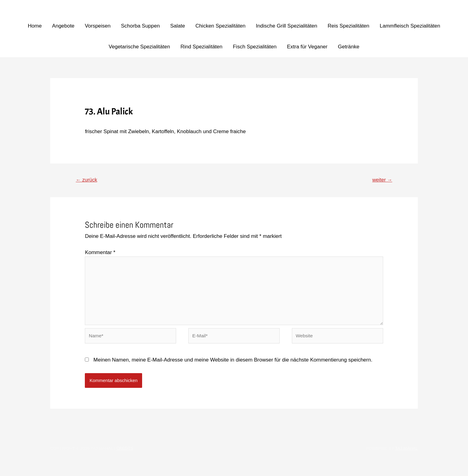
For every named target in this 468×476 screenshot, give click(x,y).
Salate (178, 26)
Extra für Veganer (307, 47)
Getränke (349, 47)
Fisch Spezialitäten (255, 47)
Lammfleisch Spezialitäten (410, 26)
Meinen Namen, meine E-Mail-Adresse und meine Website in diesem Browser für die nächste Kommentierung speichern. (233, 369)
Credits (126, 457)
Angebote (63, 26)
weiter (381, 180)
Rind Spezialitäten (201, 47)
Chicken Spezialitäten (220, 26)
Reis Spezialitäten (349, 26)
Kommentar (100, 254)
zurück (88, 180)
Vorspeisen (98, 26)
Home (35, 26)
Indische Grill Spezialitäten (286, 26)
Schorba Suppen (140, 26)
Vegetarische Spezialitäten (139, 47)
